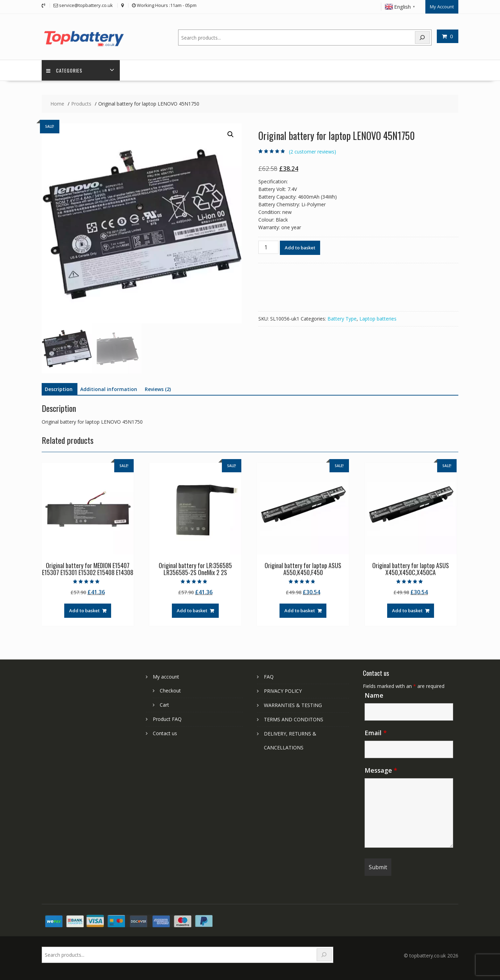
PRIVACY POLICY (283, 690)
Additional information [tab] (109, 389)
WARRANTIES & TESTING (293, 704)
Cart (164, 704)
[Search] (423, 36)
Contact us (165, 733)
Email (376, 732)
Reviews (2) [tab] (158, 389)
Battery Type (342, 318)
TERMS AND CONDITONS (294, 719)
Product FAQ (167, 718)
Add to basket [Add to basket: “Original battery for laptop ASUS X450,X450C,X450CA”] (407, 610)
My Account (442, 6)
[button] (231, 134)
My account (166, 676)
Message (381, 770)
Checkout (170, 690)
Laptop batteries (378, 318)
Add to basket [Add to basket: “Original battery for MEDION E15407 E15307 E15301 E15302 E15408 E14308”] (84, 610)
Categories (65, 70)
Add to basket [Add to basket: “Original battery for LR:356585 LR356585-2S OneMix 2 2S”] (192, 610)
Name (374, 695)
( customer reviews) (312, 151)
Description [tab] (59, 389)
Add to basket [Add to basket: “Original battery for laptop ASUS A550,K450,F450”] (300, 610)
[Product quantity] (268, 247)
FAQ (269, 676)
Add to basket (300, 247)
